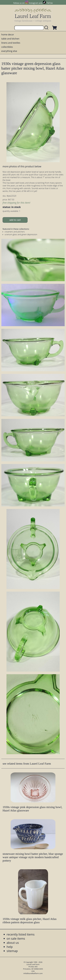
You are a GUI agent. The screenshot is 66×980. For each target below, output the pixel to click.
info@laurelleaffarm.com (33, 973)
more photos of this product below (22, 166)
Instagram (34, 3)
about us (13, 943)
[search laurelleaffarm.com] (47, 28)
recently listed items (21, 934)
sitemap (12, 951)
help (10, 947)
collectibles (7, 47)
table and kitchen (10, 39)
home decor (8, 34)
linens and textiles (11, 43)
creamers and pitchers (15, 232)
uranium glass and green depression (21, 234)
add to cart (15, 220)
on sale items (16, 938)
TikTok (50, 3)
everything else (9, 51)
